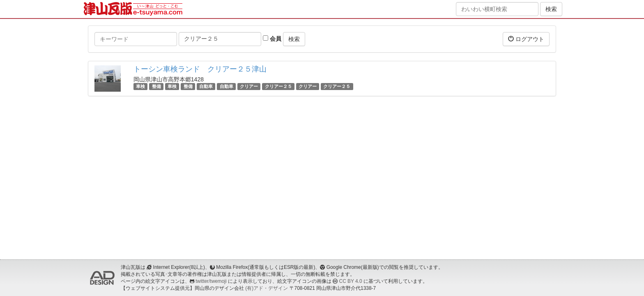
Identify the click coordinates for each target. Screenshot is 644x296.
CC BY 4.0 (351, 281)
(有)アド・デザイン (267, 288)
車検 (140, 86)
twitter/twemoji (211, 281)
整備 (156, 86)
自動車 (206, 86)
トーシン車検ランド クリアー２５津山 (200, 69)
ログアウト (526, 39)
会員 (272, 39)
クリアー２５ (278, 86)
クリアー (249, 86)
